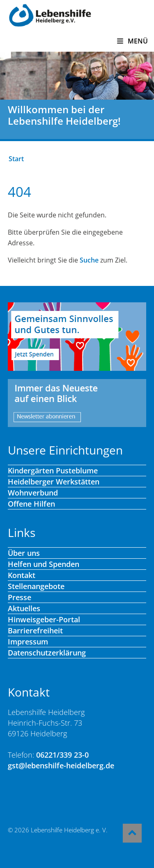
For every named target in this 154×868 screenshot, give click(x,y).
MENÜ (132, 41)
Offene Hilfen (31, 504)
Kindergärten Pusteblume (53, 471)
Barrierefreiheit (35, 630)
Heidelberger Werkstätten (54, 482)
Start (16, 159)
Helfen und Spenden (44, 564)
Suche (89, 260)
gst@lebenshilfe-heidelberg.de (61, 765)
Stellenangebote (36, 586)
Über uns (24, 553)
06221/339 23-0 (62, 755)
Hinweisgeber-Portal (44, 619)
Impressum (28, 642)
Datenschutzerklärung (47, 653)
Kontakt (22, 575)
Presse (20, 597)
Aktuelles (24, 608)
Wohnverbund (33, 493)
